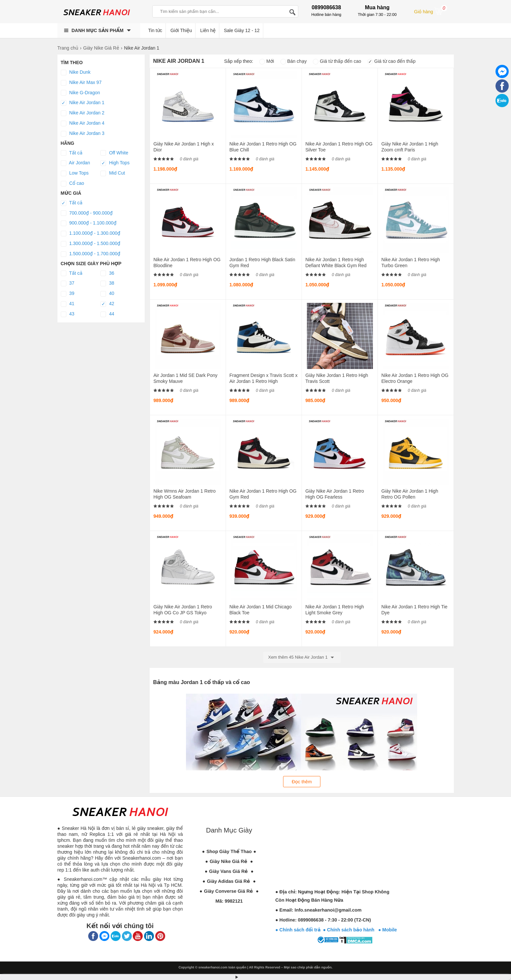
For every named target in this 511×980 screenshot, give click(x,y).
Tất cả (72, 153)
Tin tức (155, 30)
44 (107, 314)
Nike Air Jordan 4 (83, 123)
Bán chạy (294, 61)
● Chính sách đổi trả (298, 930)
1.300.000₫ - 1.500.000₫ (91, 244)
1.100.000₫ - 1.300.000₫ (91, 233)
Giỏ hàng (431, 11)
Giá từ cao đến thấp (391, 61)
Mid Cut (113, 173)
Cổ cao (73, 184)
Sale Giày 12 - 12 (242, 30)
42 (107, 304)
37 (68, 283)
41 (68, 304)
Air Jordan (75, 163)
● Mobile (388, 930)
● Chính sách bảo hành (351, 930)
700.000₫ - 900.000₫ (87, 213)
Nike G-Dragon (80, 93)
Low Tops (75, 173)
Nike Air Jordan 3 (83, 134)
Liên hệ (208, 30)
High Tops (115, 163)
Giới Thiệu (181, 30)
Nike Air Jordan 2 (83, 113)
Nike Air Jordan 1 (83, 103)
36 (107, 273)
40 (107, 294)
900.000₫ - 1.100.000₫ (89, 223)
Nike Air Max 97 (81, 83)
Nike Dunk (76, 72)
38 (107, 283)
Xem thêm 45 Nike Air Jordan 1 (302, 657)
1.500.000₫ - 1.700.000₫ (91, 254)
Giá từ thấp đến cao (337, 61)
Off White (114, 153)
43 (68, 314)
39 (68, 294)
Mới (267, 61)
